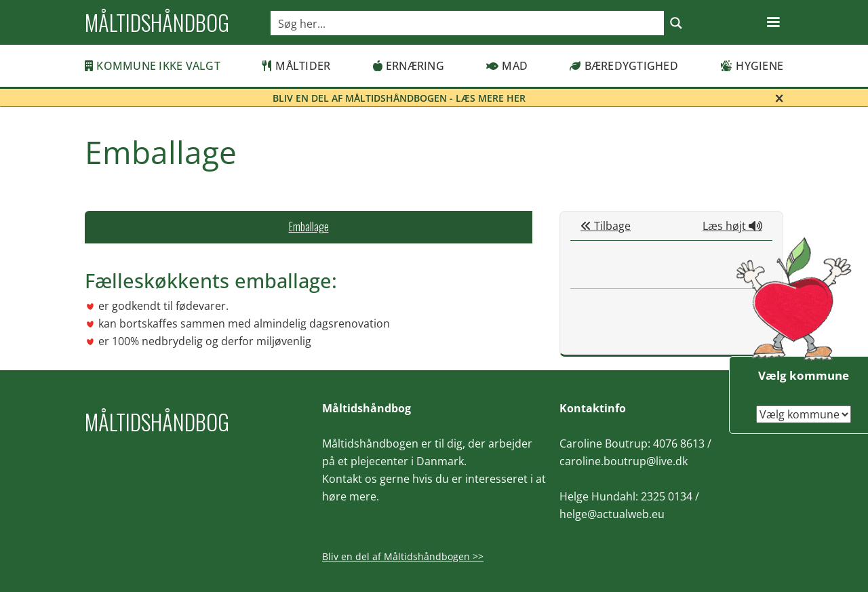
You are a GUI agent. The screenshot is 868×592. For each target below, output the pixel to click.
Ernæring (409, 66)
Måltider (296, 66)
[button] (773, 22)
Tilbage (606, 226)
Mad (507, 66)
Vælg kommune (804, 375)
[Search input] (468, 23)
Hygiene (752, 66)
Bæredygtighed (624, 66)
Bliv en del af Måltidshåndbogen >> (403, 556)
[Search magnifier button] (676, 23)
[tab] (309, 227)
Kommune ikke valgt (153, 66)
